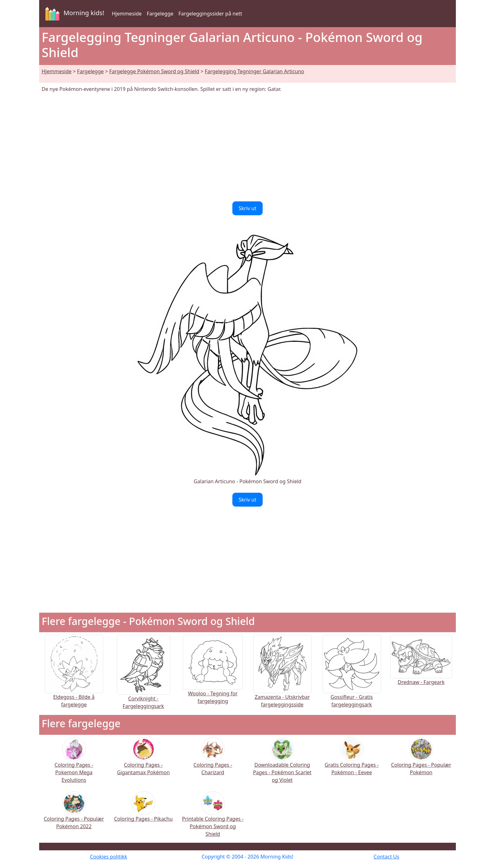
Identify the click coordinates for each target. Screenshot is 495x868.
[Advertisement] (247, 147)
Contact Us (386, 857)
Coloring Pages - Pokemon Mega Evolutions (74, 764)
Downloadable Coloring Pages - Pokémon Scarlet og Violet (282, 764)
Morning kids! (74, 14)
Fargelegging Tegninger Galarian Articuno (255, 71)
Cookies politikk (109, 857)
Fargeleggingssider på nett (210, 14)
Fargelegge (160, 14)
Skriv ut (247, 208)
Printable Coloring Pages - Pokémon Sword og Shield (213, 818)
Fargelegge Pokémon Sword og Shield (154, 71)
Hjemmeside (127, 14)
